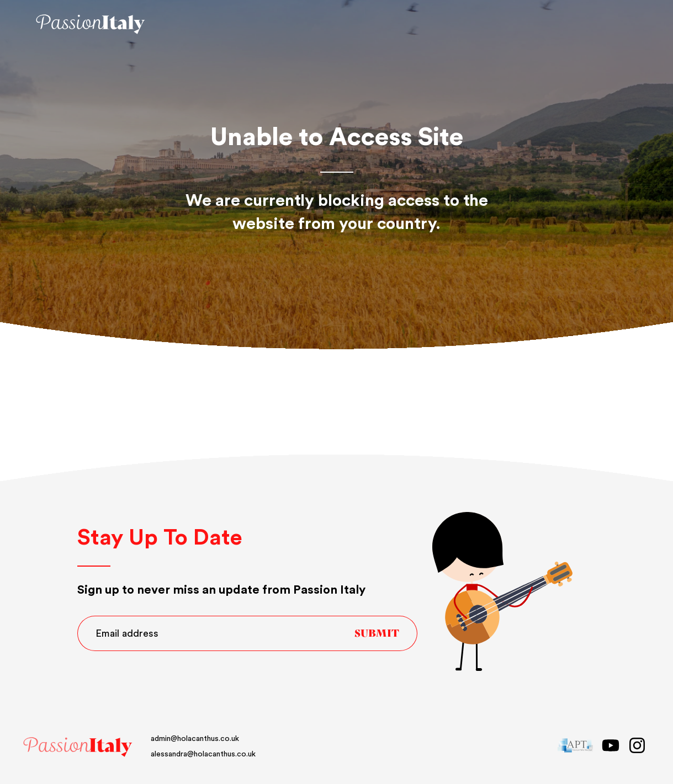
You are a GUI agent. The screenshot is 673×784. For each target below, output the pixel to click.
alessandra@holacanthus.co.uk (203, 754)
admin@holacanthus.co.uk (195, 739)
